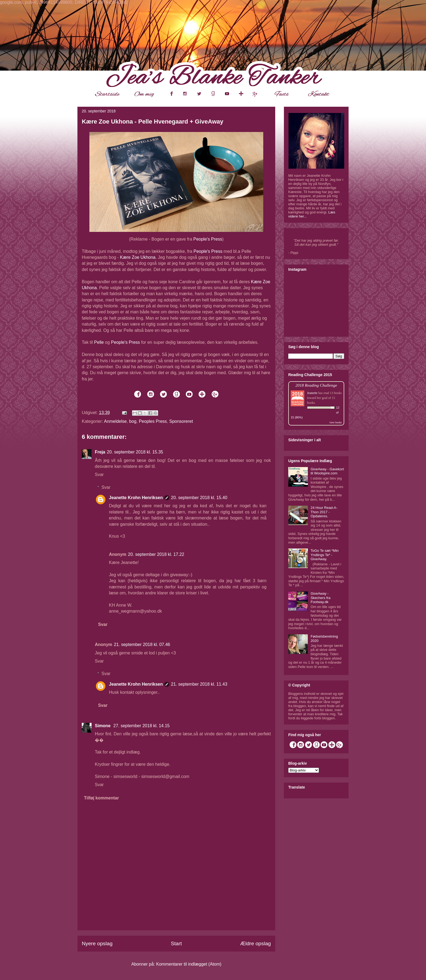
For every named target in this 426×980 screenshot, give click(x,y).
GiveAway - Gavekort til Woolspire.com (327, 471)
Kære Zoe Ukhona (138, 257)
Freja (100, 452)
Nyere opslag (97, 943)
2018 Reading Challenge (316, 385)
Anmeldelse (115, 421)
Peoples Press (153, 421)
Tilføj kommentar (101, 798)
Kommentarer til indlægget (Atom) (189, 964)
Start (176, 943)
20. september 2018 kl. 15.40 (199, 498)
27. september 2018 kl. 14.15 (141, 726)
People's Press (208, 239)
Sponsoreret (181, 421)
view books (336, 422)
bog (133, 421)
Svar (99, 475)
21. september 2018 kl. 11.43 (199, 684)
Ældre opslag (256, 943)
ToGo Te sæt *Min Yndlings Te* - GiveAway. (325, 555)
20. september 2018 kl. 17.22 (156, 554)
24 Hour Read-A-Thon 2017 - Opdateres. (324, 512)
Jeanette (312, 393)
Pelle (99, 342)
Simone (103, 726)
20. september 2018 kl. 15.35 (135, 452)
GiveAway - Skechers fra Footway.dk (320, 598)
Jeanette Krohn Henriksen (136, 498)
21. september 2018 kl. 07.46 (142, 645)
